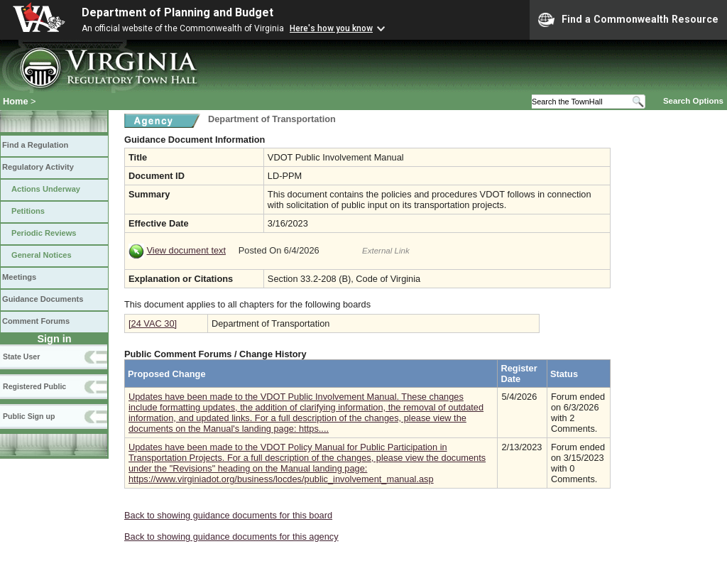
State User (21, 356)
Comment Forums (36, 321)
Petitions (28, 211)
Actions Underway (46, 189)
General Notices (42, 255)
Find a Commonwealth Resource (628, 20)
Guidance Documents (43, 299)
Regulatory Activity (38, 167)
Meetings (19, 277)
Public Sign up (29, 416)
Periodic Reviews (44, 233)
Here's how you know (331, 28)
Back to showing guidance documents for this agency (231, 537)
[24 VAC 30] (153, 323)
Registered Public (34, 386)
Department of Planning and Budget (177, 12)
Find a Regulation (35, 145)
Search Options (693, 101)
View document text (186, 250)
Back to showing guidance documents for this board (228, 515)
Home (16, 101)
